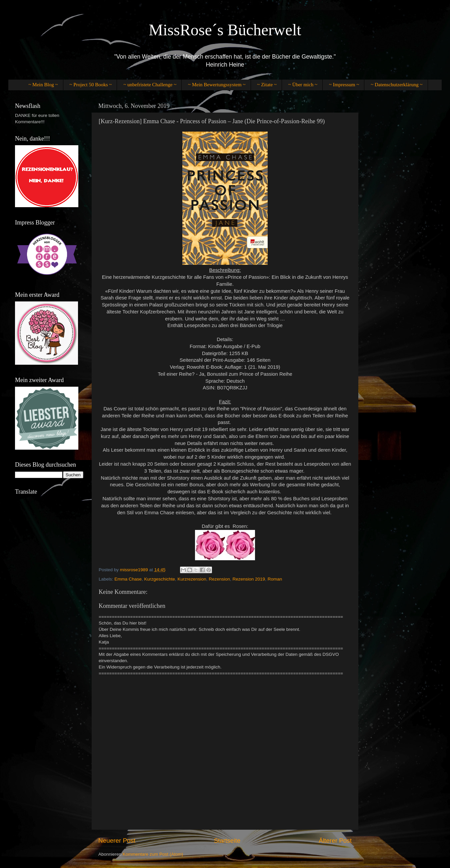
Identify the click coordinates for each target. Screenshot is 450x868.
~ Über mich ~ (303, 85)
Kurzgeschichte (160, 579)
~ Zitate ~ (267, 85)
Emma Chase (128, 579)
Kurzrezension (192, 579)
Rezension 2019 (249, 579)
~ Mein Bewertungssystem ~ (217, 85)
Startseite (227, 841)
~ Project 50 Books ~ (90, 85)
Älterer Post (335, 841)
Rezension (219, 579)
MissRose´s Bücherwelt (225, 30)
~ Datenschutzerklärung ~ (396, 85)
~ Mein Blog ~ (43, 85)
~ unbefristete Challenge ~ (150, 85)
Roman (275, 579)
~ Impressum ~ (344, 85)
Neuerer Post (117, 841)
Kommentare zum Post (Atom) (153, 854)
